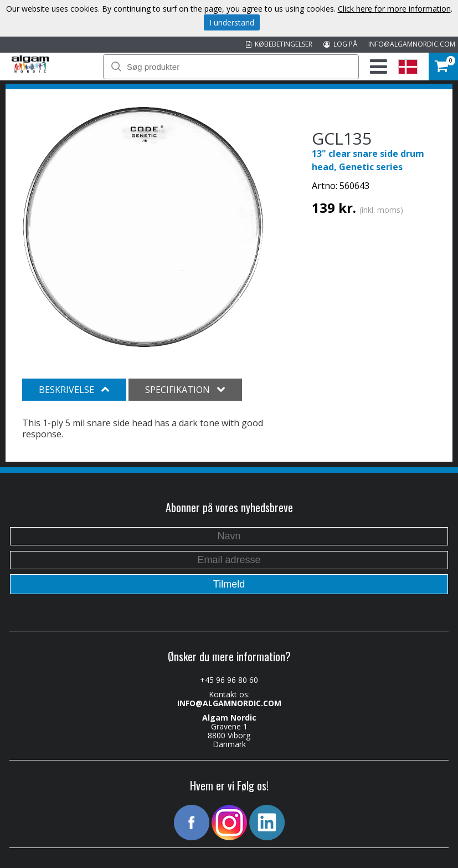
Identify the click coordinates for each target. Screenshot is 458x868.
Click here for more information (394, 9)
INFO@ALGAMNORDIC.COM (412, 44)
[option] (143, 227)
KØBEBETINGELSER (279, 44)
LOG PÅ (340, 44)
